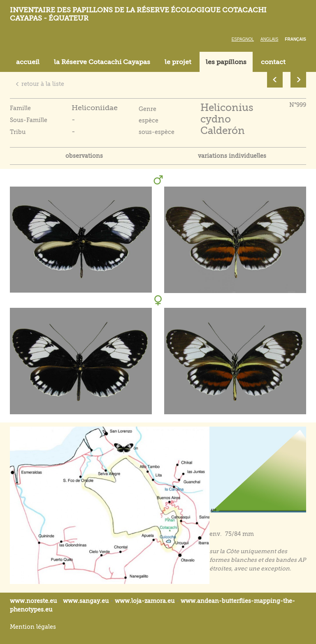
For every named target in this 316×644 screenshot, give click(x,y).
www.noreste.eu (33, 601)
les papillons (226, 62)
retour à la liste (40, 84)
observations (84, 156)
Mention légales (33, 627)
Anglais (269, 39)
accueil (28, 62)
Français (295, 39)
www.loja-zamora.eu (145, 601)
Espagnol (243, 39)
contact (273, 62)
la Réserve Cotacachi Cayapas (102, 62)
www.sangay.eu (86, 601)
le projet (178, 62)
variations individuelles (232, 156)
